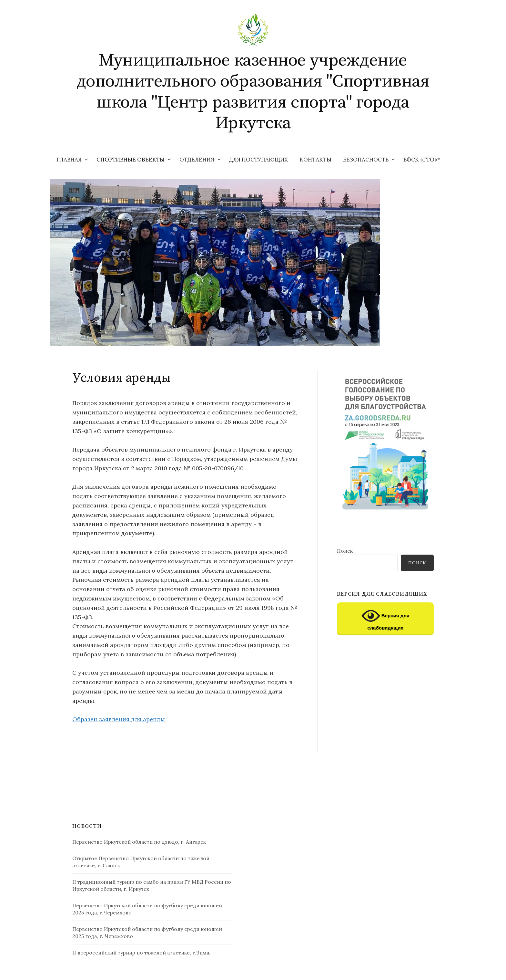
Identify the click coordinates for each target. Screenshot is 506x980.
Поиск (345, 551)
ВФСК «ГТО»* (422, 160)
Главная (69, 160)
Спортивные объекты (131, 160)
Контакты (315, 160)
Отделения (197, 160)
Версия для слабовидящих (385, 619)
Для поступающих (258, 160)
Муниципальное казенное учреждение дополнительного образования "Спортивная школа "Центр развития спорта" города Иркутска (253, 92)
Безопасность (366, 160)
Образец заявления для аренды (119, 719)
